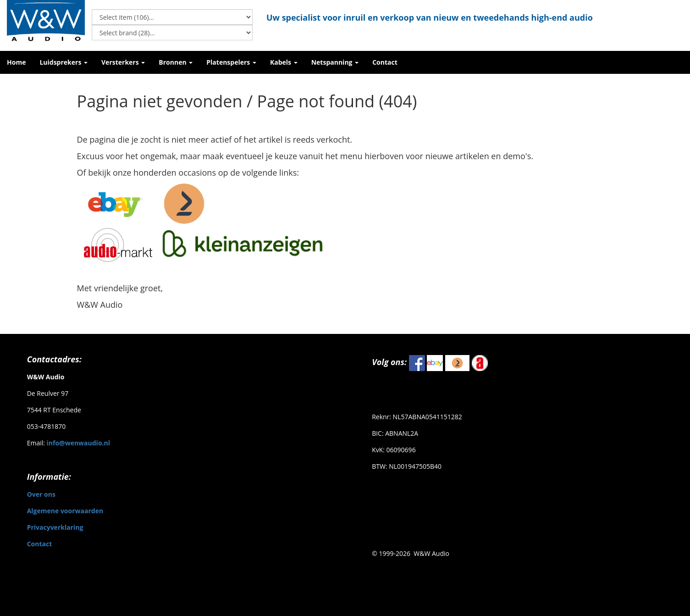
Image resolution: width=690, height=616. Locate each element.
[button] (63, 62)
